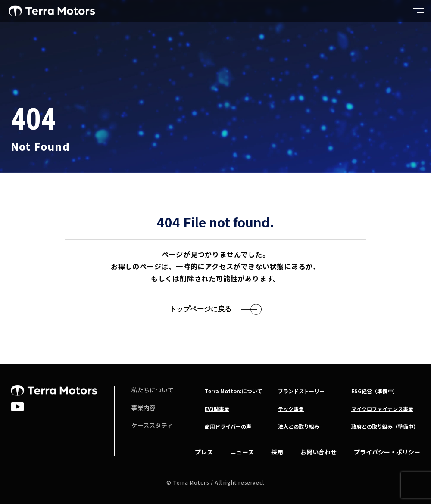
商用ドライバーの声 (228, 426)
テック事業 (291, 409)
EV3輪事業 (217, 409)
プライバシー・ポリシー (387, 452)
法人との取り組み (299, 426)
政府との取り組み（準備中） (385, 426)
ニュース (242, 452)
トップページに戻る (200, 309)
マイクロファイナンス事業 (382, 409)
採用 (277, 452)
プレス (204, 452)
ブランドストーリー (301, 391)
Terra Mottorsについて (234, 391)
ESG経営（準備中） (375, 391)
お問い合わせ (319, 452)
